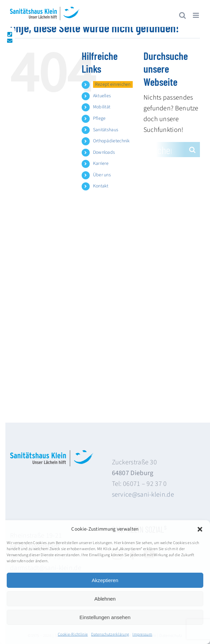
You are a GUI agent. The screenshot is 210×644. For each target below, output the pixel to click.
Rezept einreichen (113, 84)
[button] (200, 529)
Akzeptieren (105, 580)
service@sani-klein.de (143, 495)
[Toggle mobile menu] (196, 15)
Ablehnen (105, 599)
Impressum (142, 634)
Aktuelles (102, 96)
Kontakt (101, 186)
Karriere (101, 164)
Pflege (99, 118)
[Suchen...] (164, 150)
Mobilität (102, 107)
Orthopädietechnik (112, 141)
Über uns (102, 175)
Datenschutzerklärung (110, 634)
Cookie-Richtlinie (73, 634)
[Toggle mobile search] (182, 15)
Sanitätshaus (106, 130)
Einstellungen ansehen (105, 617)
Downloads (104, 152)
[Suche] (192, 150)
